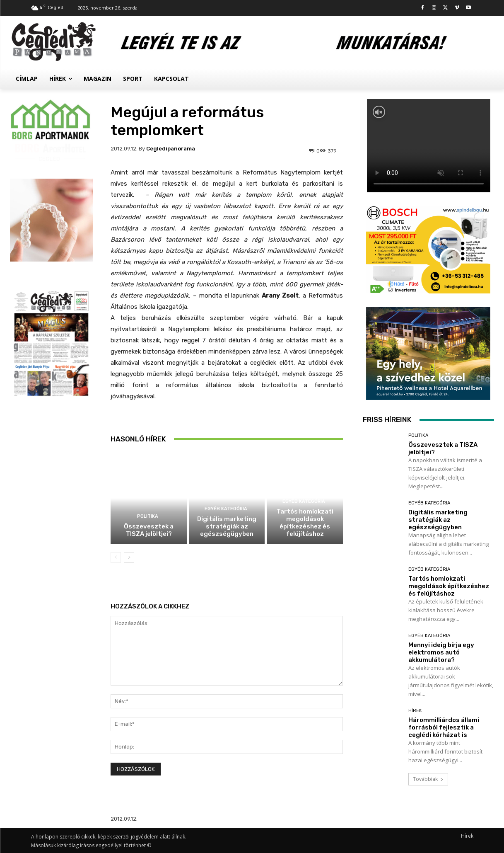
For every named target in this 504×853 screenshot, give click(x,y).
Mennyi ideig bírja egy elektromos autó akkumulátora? (441, 652)
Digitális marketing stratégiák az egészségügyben (227, 526)
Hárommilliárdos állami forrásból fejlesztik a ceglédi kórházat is (444, 727)
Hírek (415, 711)
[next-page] (129, 557)
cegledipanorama (171, 149)
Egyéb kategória (226, 509)
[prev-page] (116, 557)
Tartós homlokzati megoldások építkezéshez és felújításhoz (305, 523)
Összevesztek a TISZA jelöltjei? (149, 530)
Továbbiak (428, 779)
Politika (148, 516)
